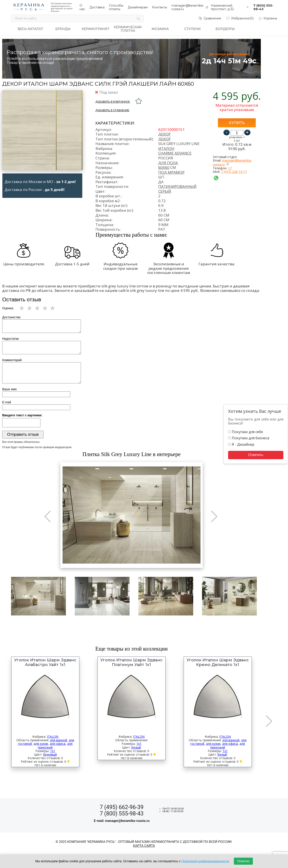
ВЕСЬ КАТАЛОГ (31, 29)
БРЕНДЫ (63, 29)
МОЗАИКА (160, 29)
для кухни (41, 744)
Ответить (256, 455)
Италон (166, 148)
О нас (82, 7)
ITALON (53, 737)
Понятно (243, 861)
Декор (164, 134)
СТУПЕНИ (193, 29)
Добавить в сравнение (112, 110)
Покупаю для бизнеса (249, 438)
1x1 (53, 751)
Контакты (160, 7)
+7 (230, 168)
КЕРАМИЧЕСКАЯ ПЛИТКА (128, 29)
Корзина (267, 18)
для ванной (58, 740)
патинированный (177, 186)
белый (136, 747)
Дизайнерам (138, 7)
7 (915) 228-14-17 (234, 172)
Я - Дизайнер (241, 444)
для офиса (58, 744)
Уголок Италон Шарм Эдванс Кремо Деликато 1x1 (218, 662)
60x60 (164, 167)
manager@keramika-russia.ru (232, 162)
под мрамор (171, 172)
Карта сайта (144, 846)
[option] (132, 515)
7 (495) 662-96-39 (122, 807)
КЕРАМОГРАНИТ (95, 29)
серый (165, 191)
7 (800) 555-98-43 (263, 7)
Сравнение (210, 18)
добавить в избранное (113, 102)
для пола (168, 163)
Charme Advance (175, 153)
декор (164, 139)
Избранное (240, 18)
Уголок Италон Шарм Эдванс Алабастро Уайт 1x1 (45, 662)
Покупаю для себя (245, 432)
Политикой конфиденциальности (205, 861)
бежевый (50, 754)
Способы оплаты (116, 7)
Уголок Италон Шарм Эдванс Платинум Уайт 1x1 (132, 662)
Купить (237, 123)
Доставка (97, 7)
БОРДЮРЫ (225, 29)
